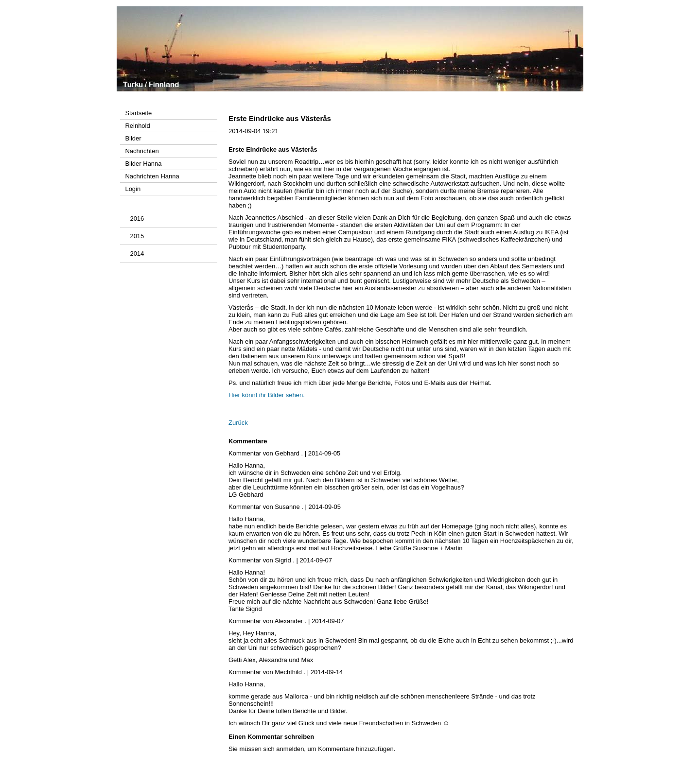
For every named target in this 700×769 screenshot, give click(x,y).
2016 (137, 218)
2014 (137, 253)
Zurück (238, 423)
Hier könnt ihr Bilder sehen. (267, 395)
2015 (137, 236)
